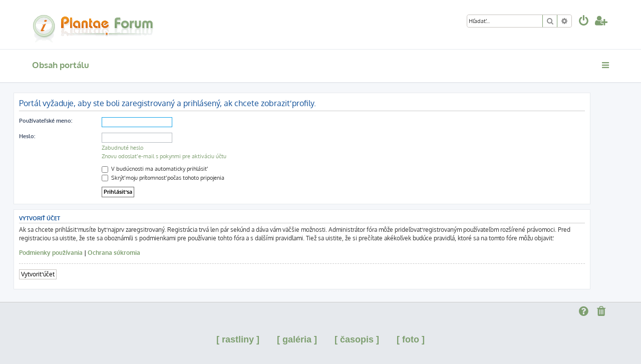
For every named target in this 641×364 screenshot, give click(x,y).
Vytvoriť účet (38, 274)
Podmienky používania (51, 253)
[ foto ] (411, 339)
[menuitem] (584, 22)
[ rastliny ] (238, 339)
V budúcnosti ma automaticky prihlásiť (154, 169)
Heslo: (27, 136)
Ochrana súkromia (114, 253)
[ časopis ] (357, 339)
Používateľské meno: (46, 121)
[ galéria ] (297, 339)
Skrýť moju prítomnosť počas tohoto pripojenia (163, 178)
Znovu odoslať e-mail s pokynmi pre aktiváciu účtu (164, 156)
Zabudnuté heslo (122, 148)
